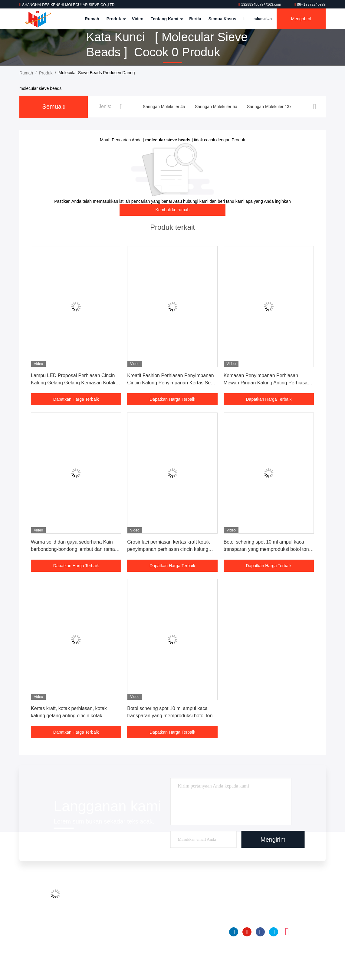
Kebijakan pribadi (121, 954)
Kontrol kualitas (119, 919)
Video (138, 19)
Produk (116, 19)
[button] (121, 106)
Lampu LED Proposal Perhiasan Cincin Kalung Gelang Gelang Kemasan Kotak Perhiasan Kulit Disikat (73, 383)
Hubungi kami (118, 931)
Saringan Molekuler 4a (183, 896)
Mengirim (273, 840)
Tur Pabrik (114, 908)
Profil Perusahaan (122, 896)
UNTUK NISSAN (177, 931)
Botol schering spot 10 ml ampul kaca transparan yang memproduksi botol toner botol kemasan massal (268, 549)
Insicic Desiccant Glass (183, 954)
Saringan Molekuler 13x (184, 919)
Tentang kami (166, 19)
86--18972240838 (310, 5)
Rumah (92, 19)
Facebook (260, 932)
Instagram (287, 932)
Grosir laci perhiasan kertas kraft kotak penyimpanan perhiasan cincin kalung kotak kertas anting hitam (168, 549)
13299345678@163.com (260, 5)
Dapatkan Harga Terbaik (76, 399)
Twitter (274, 932)
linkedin (234, 932)
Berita (195, 19)
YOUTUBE (247, 932)
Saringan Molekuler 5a (183, 908)
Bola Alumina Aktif (179, 942)
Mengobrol (301, 19)
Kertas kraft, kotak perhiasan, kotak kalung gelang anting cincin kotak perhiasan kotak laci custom (69, 716)
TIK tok (300, 932)
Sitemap (112, 942)
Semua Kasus (222, 19)
